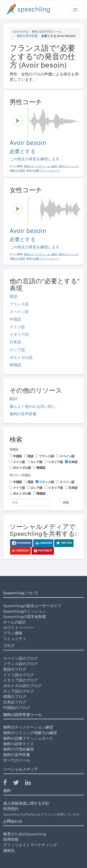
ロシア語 (17, 350)
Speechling (20, 32)
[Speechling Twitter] (19, 783)
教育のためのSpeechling (25, 834)
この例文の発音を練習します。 (36, 159)
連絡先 (9, 850)
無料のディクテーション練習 (28, 727)
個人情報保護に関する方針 (26, 803)
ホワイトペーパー (19, 628)
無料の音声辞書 (27, 36)
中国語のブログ (17, 708)
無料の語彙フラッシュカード (28, 738)
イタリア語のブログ (20, 680)
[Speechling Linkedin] (31, 783)
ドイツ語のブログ (19, 675)
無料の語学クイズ (19, 744)
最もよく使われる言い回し (33, 406)
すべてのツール (17, 760)
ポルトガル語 (21, 357)
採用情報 (11, 839)
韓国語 (15, 365)
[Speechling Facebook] (8, 783)
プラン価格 (13, 633)
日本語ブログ (15, 702)
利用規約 (11, 809)
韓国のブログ (15, 697)
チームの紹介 (15, 622)
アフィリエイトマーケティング (30, 845)
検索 (66, 502)
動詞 (13, 399)
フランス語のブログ (20, 664)
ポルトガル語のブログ (22, 686)
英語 (13, 296)
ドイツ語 (17, 327)
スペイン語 (19, 312)
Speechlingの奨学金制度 (25, 617)
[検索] (30, 502)
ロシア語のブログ (19, 691)
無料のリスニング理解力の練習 (30, 733)
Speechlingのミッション (25, 611)
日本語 (15, 342)
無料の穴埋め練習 (19, 749)
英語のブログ (15, 669)
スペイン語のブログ (20, 658)
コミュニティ (15, 639)
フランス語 (19, 304)
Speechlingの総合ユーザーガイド (32, 606)
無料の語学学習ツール (47, 32)
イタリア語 (19, 334)
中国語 (15, 319)
